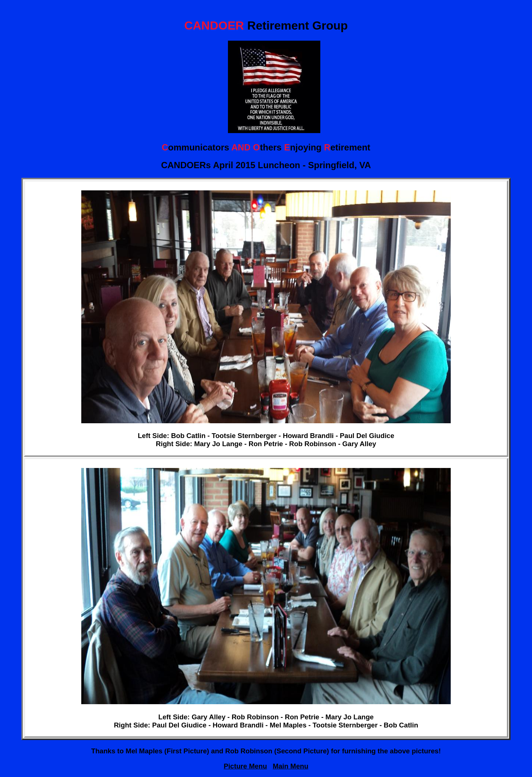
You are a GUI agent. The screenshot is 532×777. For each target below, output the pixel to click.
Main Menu (290, 766)
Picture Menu (245, 766)
